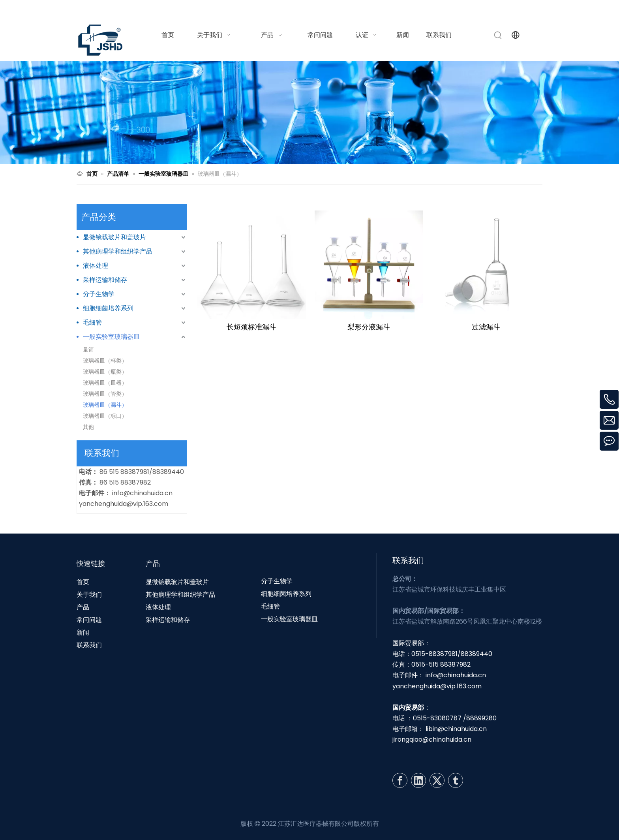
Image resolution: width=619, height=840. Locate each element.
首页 (83, 582)
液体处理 (96, 266)
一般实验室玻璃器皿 (111, 337)
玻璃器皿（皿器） (105, 383)
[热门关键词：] (498, 35)
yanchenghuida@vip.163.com (124, 504)
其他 (88, 427)
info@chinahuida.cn (445, 9)
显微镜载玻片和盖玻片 (114, 237)
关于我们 (89, 595)
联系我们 (89, 645)
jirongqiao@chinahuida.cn (432, 739)
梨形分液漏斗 (369, 327)
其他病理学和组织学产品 (118, 251)
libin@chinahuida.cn (456, 729)
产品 (83, 607)
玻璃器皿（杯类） (105, 361)
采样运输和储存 (105, 280)
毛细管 (92, 322)
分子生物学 (99, 294)
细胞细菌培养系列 (108, 308)
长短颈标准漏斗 (251, 327)
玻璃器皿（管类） (105, 394)
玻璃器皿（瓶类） (105, 372)
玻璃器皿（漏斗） (105, 405)
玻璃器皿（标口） (105, 416)
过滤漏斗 (486, 327)
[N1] (309, 112)
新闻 (83, 632)
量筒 (88, 350)
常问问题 (89, 620)
